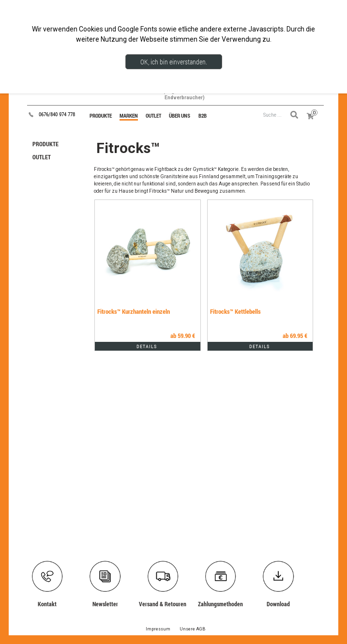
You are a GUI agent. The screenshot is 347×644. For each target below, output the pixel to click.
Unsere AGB (192, 629)
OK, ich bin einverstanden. (174, 62)
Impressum (158, 629)
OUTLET (42, 157)
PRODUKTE (45, 144)
